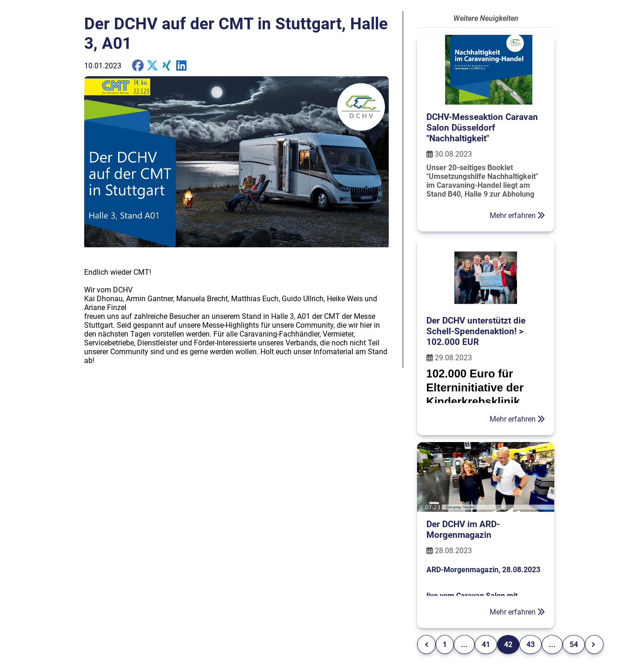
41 (486, 645)
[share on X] (152, 66)
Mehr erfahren (517, 215)
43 (531, 645)
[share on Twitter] (181, 66)
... (464, 645)
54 (574, 645)
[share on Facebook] (138, 66)
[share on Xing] (167, 66)
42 (508, 645)
